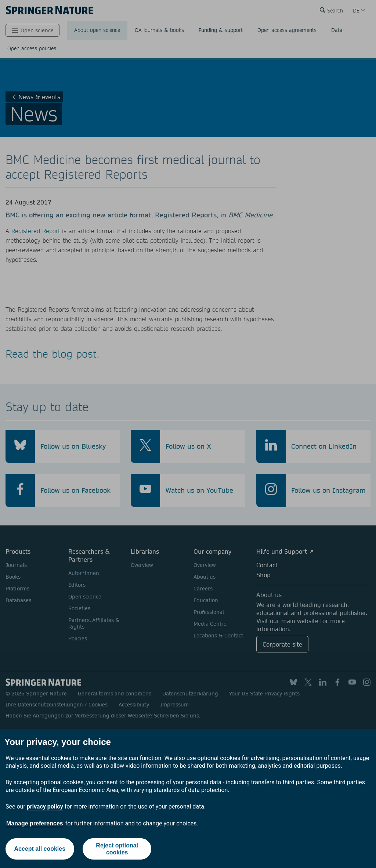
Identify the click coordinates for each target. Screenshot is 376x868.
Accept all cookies (40, 849)
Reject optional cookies (117, 849)
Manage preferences (35, 823)
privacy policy (45, 806)
